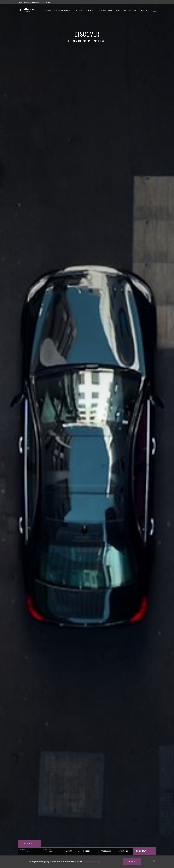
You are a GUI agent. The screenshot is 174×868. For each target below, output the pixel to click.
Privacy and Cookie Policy (92, 862)
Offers (118, 10)
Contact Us (46, 2)
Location (35, 2)
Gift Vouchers (130, 10)
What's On (143, 10)
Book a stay (28, 844)
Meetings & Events (83, 10)
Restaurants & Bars (62, 10)
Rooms (48, 10)
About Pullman (24, 2)
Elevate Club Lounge (104, 10)
